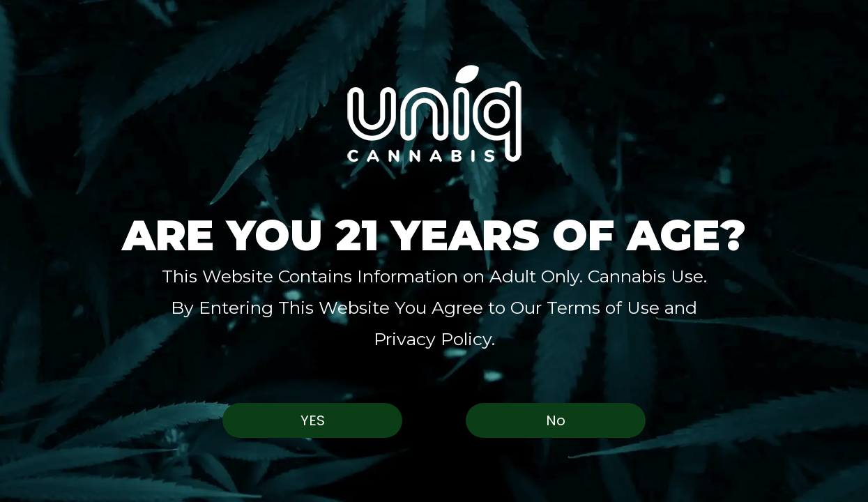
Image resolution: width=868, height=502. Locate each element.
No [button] (556, 420)
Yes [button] (313, 420)
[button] (434, 113)
